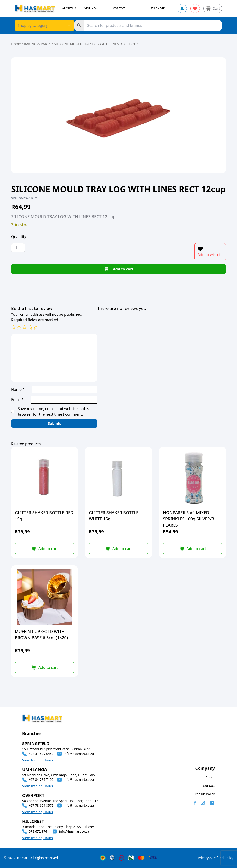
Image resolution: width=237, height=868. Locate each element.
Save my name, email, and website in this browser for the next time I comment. (53, 411)
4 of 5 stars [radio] (30, 327)
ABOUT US (69, 9)
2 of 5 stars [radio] (19, 327)
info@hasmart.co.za (79, 754)
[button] (44, 549)
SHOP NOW (91, 9)
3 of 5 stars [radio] (25, 327)
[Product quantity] (18, 248)
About (210, 777)
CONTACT (119, 9)
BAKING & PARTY (37, 44)
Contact (209, 786)
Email (17, 400)
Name (18, 389)
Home (16, 44)
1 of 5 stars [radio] (13, 327)
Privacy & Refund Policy (216, 858)
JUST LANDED (156, 9)
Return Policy (205, 794)
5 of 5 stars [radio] (36, 327)
